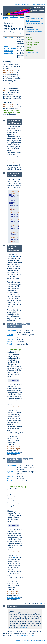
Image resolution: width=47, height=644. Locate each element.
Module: (10, 344)
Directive (12, 326)
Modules (18, 4)
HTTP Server (14, 17)
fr (21, 34)
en (20, 32)
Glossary (36, 4)
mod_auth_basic (10, 73)
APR (14, 256)
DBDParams (30, 50)
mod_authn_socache (15, 163)
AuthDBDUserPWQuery (32, 29)
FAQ (31, 4)
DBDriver (29, 47)
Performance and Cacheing (34, 18)
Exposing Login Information (34, 23)
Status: (6, 46)
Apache (6, 17)
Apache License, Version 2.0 (25, 635)
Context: (10, 339)
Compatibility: (9, 53)
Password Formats (32, 52)
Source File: (8, 51)
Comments (29, 56)
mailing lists (23, 627)
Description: (8, 38)
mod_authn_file (10, 85)
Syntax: (10, 335)
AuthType (29, 40)
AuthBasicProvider (11, 111)
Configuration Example (33, 21)
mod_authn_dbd (13, 407)
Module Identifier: (10, 48)
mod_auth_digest (10, 71)
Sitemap (43, 4)
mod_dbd (7, 91)
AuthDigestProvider (12, 113)
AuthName (29, 37)
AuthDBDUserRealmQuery (33, 31)
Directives (25, 4)
